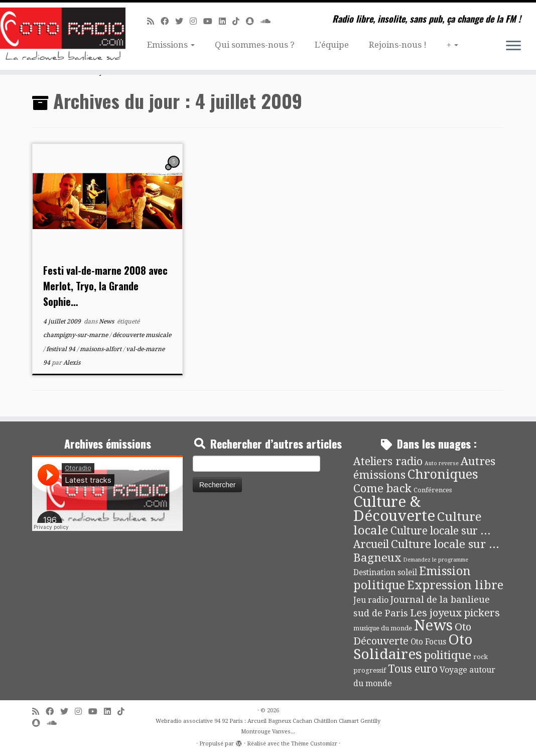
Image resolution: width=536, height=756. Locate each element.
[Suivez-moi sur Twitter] (182, 21)
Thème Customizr (314, 744)
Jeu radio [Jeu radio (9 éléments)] (371, 600)
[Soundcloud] (269, 21)
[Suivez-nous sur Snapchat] (253, 21)
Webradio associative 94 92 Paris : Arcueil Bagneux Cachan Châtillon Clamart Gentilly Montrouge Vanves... (268, 726)
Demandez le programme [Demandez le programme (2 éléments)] (436, 560)
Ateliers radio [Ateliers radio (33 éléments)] (388, 461)
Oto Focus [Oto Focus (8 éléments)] (428, 642)
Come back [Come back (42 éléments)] (382, 488)
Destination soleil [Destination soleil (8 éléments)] (385, 573)
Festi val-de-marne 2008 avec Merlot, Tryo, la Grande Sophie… (105, 286)
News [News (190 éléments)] (433, 625)
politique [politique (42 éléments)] (448, 655)
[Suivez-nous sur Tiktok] (239, 21)
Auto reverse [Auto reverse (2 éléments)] (442, 463)
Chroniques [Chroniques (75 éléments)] (443, 474)
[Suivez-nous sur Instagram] (196, 21)
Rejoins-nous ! (398, 45)
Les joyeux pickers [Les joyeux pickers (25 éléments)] (455, 613)
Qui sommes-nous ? (255, 45)
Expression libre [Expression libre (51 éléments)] (455, 585)
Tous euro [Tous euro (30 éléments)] (413, 669)
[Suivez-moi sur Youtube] (211, 21)
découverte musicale (142, 335)
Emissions (171, 45)
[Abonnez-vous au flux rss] (154, 21)
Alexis (72, 363)
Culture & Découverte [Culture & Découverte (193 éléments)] (394, 509)
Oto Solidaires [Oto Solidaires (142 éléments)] (413, 647)
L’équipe (332, 45)
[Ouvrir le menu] (513, 46)
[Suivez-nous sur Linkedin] (226, 21)
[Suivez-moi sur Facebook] (168, 21)
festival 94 (61, 349)
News (107, 321)
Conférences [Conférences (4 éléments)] (433, 490)
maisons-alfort (101, 349)
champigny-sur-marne (76, 335)
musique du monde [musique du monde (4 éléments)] (383, 628)
